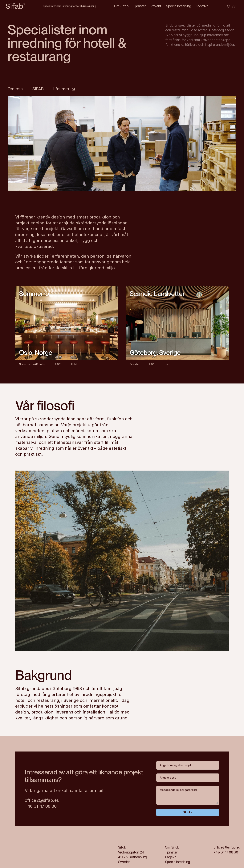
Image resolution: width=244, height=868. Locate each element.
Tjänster (139, 6)
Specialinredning (178, 6)
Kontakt (202, 6)
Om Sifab (121, 6)
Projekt (156, 6)
